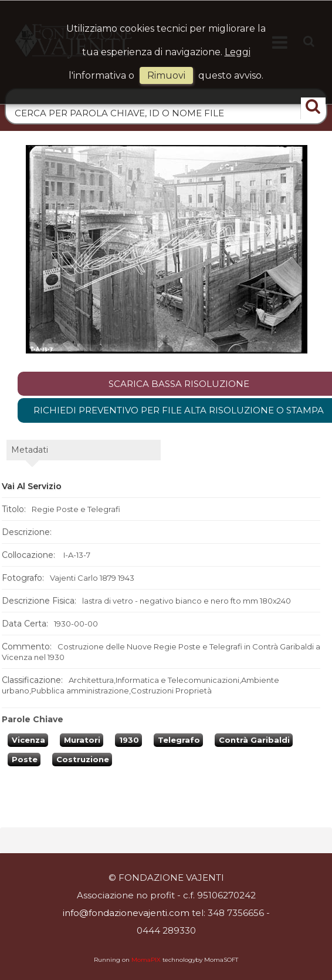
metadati (30, 450)
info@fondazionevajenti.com (126, 913)
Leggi (238, 52)
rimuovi (166, 75)
